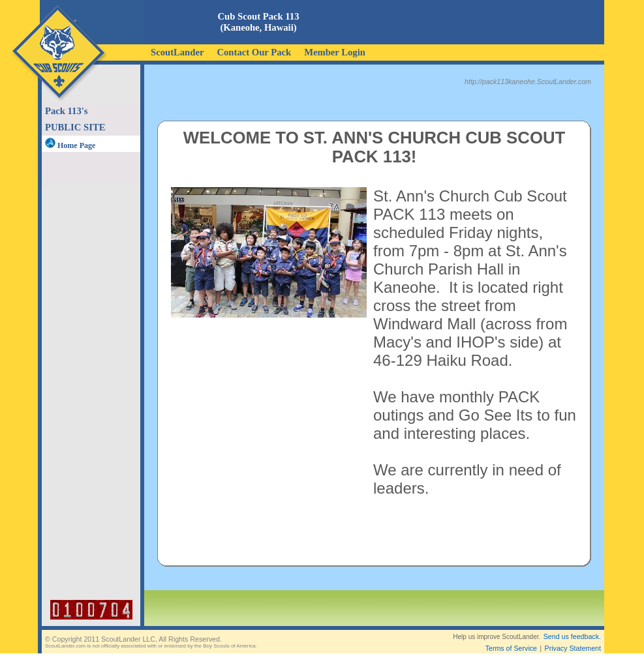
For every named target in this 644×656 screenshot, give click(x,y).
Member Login (335, 52)
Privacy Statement (573, 638)
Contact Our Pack (254, 52)
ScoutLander (177, 52)
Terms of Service (511, 638)
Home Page (70, 145)
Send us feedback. (572, 626)
